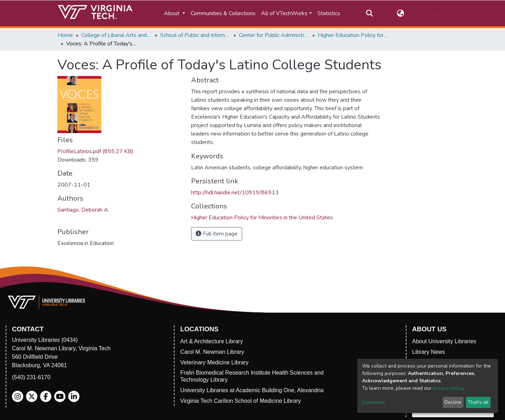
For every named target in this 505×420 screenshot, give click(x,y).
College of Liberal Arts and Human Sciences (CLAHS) (116, 35)
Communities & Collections (223, 13)
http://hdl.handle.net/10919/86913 (235, 193)
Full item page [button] (217, 234)
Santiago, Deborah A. (83, 210)
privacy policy (448, 388)
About (172, 13)
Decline (453, 402)
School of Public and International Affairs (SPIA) (195, 35)
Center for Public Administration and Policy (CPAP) (274, 35)
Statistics (329, 13)
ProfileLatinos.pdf (95, 151)
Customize (374, 402)
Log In (435, 13)
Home (65, 35)
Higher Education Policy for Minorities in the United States (353, 35)
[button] (400, 13)
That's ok (478, 402)
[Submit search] (370, 13)
